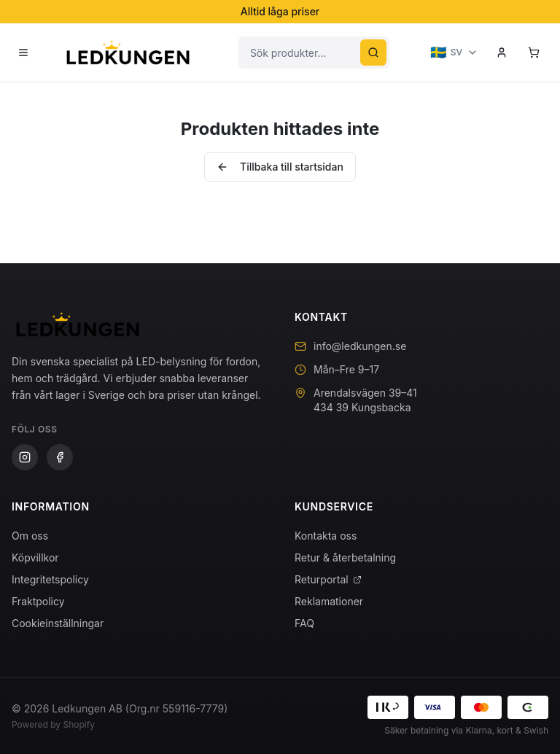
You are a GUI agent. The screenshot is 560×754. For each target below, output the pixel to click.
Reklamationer (329, 601)
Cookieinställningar (58, 623)
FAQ (304, 623)
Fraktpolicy (38, 601)
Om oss (30, 536)
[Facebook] (60, 457)
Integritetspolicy (50, 579)
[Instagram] (25, 457)
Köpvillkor (35, 557)
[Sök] (373, 53)
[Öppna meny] (23, 53)
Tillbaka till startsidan (280, 167)
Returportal (328, 579)
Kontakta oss (326, 536)
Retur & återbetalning (345, 557)
